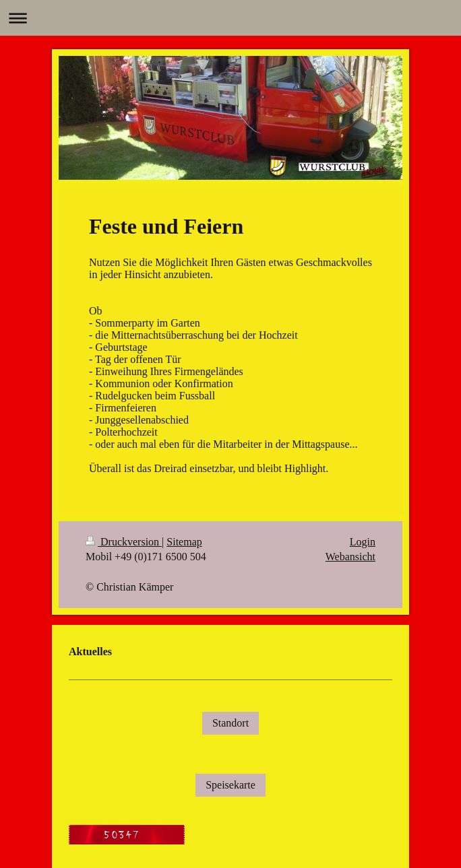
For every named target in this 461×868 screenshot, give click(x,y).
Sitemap (184, 542)
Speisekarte (230, 785)
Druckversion (124, 542)
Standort (230, 723)
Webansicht (350, 557)
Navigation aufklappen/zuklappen (230, 18)
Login (363, 542)
